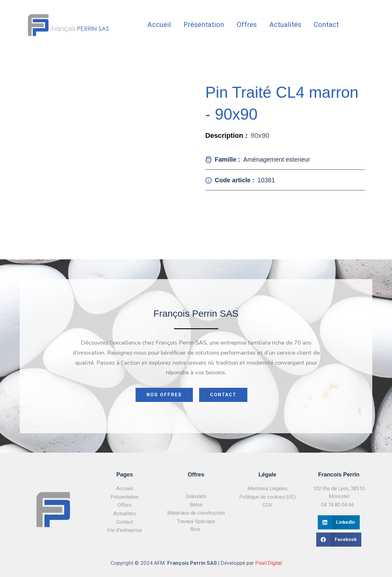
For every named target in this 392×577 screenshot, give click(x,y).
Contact (326, 25)
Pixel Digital (268, 563)
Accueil (159, 25)
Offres (247, 25)
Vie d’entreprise (125, 530)
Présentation (204, 25)
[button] (339, 523)
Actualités (285, 25)
